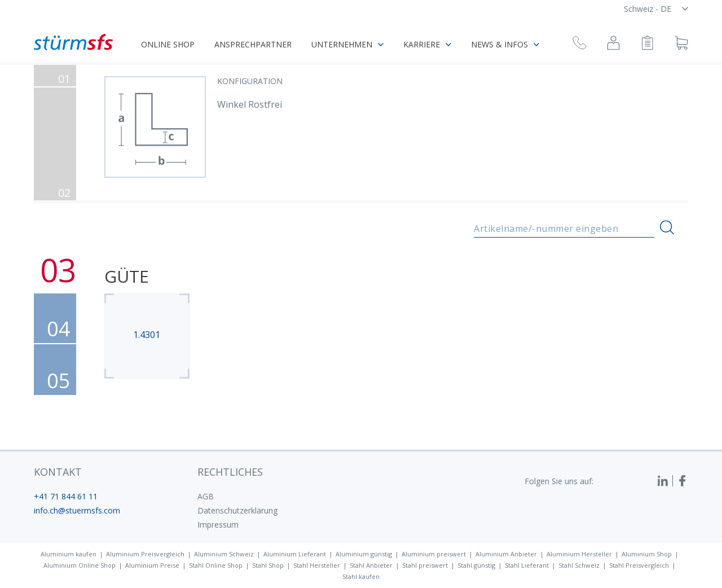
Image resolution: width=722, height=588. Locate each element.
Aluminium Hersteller (579, 554)
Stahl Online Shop (216, 565)
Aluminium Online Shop (80, 565)
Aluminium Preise (152, 565)
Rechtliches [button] (230, 472)
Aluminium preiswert (434, 554)
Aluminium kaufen (69, 554)
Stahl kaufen (361, 576)
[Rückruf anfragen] (580, 44)
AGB (206, 496)
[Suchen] (667, 228)
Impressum (218, 525)
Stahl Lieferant (527, 565)
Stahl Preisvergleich (639, 565)
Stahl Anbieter (371, 565)
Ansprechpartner (253, 44)
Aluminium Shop (647, 554)
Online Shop (168, 44)
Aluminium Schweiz (224, 554)
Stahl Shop (268, 565)
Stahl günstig (476, 565)
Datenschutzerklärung (237, 510)
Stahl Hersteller (317, 565)
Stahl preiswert (425, 565)
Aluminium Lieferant (295, 554)
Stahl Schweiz (579, 565)
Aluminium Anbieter (506, 554)
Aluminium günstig (364, 554)
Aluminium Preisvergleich (145, 554)
